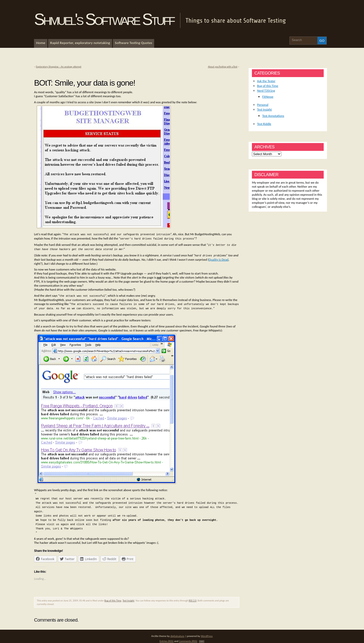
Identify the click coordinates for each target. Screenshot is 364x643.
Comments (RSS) (188, 637)
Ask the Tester (266, 81)
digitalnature (177, 632)
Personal (263, 105)
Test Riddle (264, 124)
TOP (202, 637)
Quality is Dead (219, 258)
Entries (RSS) (167, 637)
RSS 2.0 (193, 596)
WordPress (207, 632)
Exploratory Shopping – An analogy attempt (59, 67)
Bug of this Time (113, 596)
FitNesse (268, 97)
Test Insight (128, 596)
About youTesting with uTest (223, 67)
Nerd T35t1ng (266, 91)
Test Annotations (273, 116)
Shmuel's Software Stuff (104, 19)
